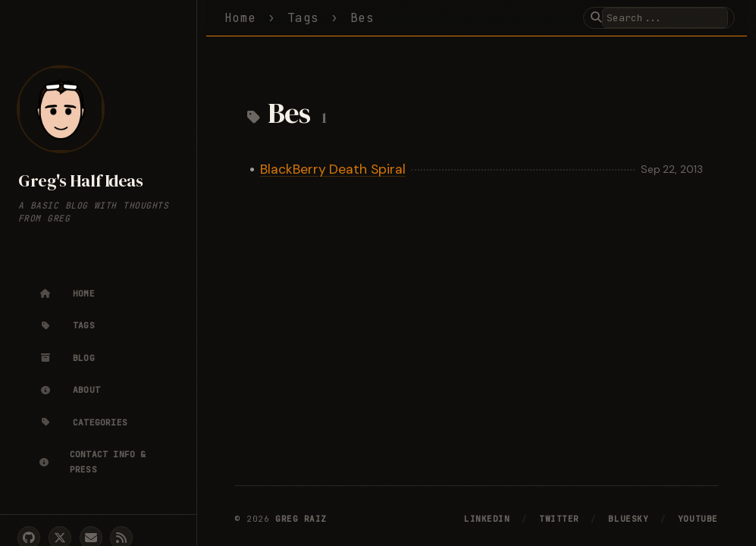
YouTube (698, 519)
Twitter (559, 519)
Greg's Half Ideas (80, 181)
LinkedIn (487, 519)
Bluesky (628, 519)
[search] (665, 18)
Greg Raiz (301, 519)
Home (240, 18)
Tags (303, 18)
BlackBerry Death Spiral (333, 169)
